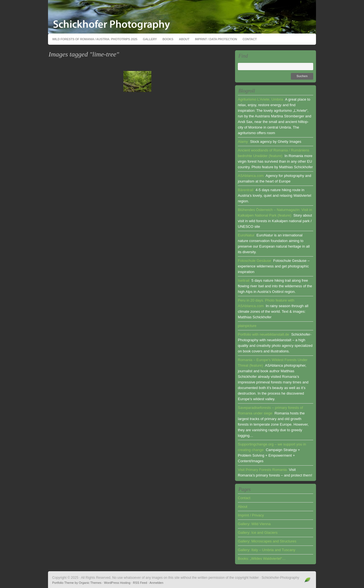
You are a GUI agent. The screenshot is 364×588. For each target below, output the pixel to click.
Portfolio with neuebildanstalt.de (264, 334)
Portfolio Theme (63, 583)
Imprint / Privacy (251, 515)
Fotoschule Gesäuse (254, 261)
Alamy (243, 142)
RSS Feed (140, 583)
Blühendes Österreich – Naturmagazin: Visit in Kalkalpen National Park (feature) (275, 213)
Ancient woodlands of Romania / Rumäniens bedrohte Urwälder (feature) (274, 153)
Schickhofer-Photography (182, 17)
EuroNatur (246, 235)
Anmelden (157, 583)
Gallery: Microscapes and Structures (267, 541)
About (184, 39)
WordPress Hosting (117, 583)
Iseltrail (244, 280)
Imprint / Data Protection (216, 39)
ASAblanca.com (251, 176)
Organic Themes (90, 583)
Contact (250, 39)
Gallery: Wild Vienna (254, 524)
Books (168, 39)
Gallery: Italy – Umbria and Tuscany (267, 550)
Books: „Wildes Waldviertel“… (262, 559)
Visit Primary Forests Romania (262, 470)
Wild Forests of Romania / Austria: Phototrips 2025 (95, 39)
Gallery (150, 39)
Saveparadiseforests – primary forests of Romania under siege (270, 410)
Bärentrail (246, 190)
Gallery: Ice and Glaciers (258, 533)
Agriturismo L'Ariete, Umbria (260, 99)
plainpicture (247, 326)
